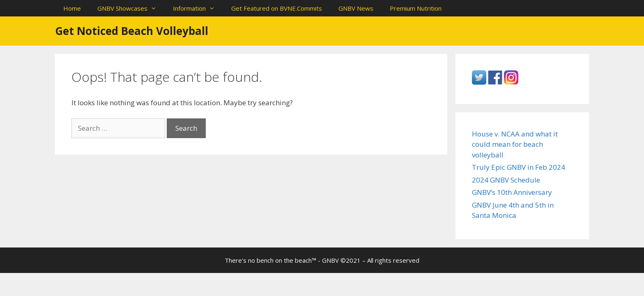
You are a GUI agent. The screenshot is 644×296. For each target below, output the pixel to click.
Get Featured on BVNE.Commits (277, 8)
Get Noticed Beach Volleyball (132, 31)
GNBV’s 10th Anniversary (512, 192)
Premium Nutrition (416, 8)
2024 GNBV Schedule (506, 180)
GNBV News (356, 8)
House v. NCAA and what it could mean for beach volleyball (515, 144)
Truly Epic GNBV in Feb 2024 (519, 167)
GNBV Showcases (131, 8)
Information (198, 8)
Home (72, 8)
